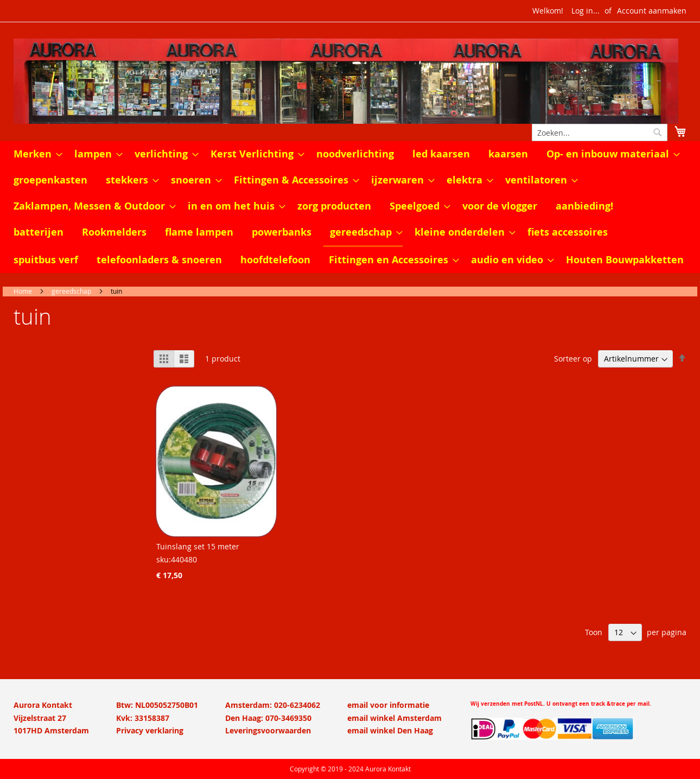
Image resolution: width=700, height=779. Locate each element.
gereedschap (71, 291)
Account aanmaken (652, 11)
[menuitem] (35, 154)
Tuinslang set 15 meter (198, 546)
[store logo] (350, 81)
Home (23, 291)
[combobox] (600, 132)
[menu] (350, 207)
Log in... (586, 11)
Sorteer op (573, 359)
